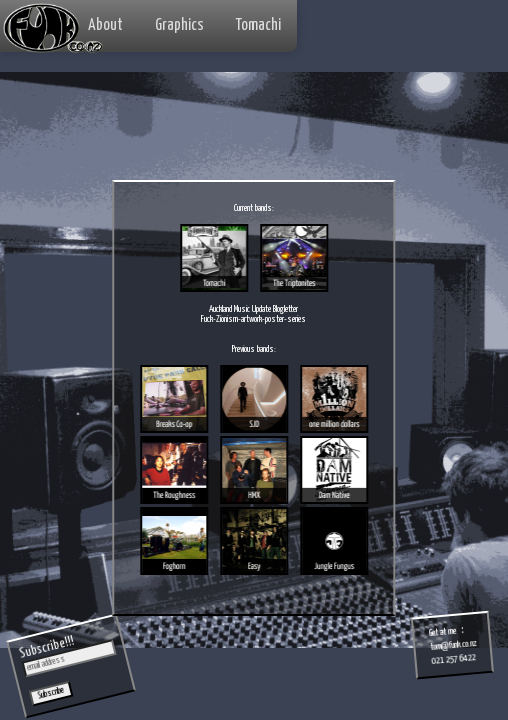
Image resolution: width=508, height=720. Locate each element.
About (105, 25)
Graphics (179, 25)
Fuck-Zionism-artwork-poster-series (253, 319)
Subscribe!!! (46, 648)
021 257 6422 (453, 659)
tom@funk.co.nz (453, 645)
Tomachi (258, 25)
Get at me (443, 632)
